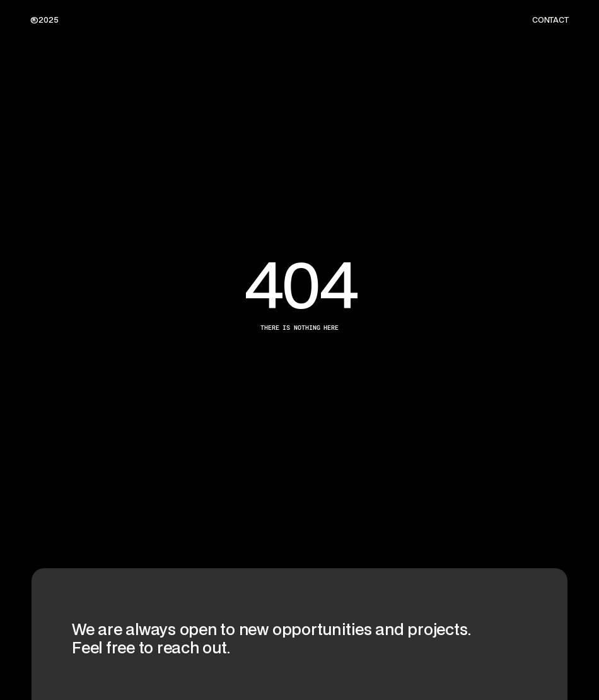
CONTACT (550, 20)
